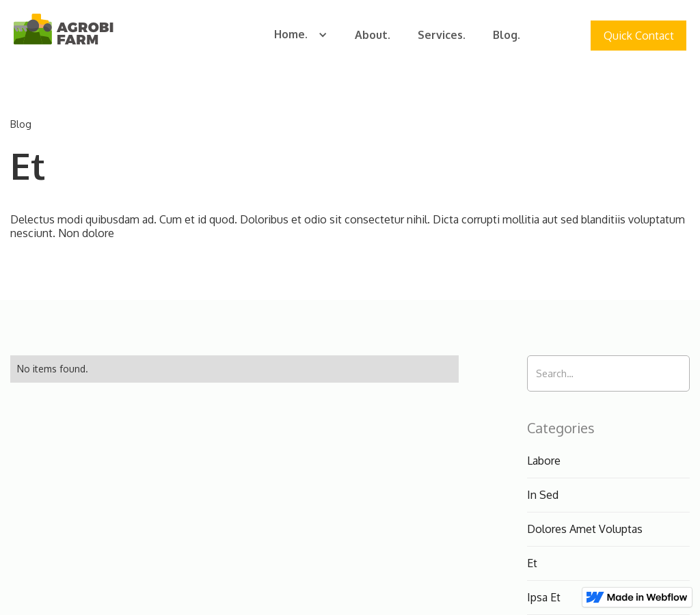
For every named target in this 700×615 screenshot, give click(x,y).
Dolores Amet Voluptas (585, 529)
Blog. (507, 35)
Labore (544, 461)
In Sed (543, 495)
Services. (442, 35)
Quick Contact (639, 36)
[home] (64, 31)
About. (373, 35)
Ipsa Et (544, 597)
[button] (301, 35)
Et (532, 563)
